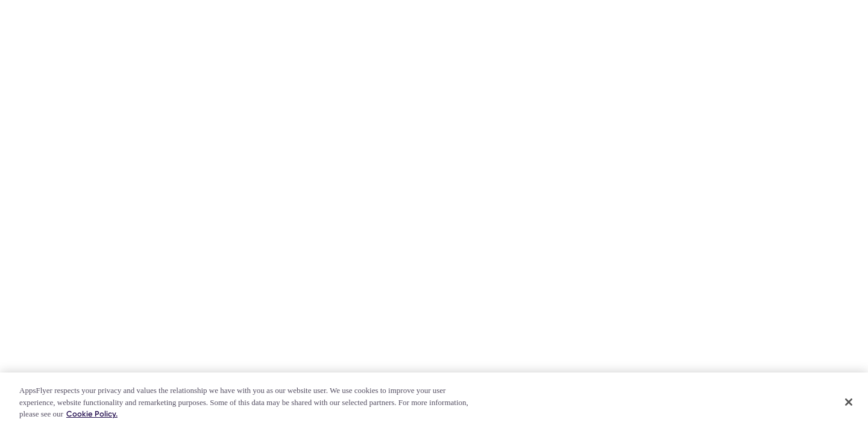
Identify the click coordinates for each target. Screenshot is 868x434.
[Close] (849, 402)
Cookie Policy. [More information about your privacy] (92, 414)
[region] (434, 403)
